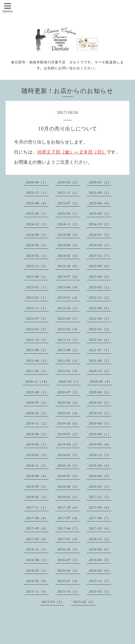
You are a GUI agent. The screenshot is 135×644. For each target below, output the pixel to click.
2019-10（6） (68, 423)
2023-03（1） (100, 287)
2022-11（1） (37, 308)
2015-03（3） (53, 602)
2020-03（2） (100, 403)
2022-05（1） (69, 319)
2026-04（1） (37, 182)
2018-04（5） (69, 487)
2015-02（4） (84, 602)
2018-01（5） (69, 497)
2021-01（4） (69, 371)
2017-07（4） (69, 518)
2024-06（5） (37, 245)
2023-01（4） (69, 298)
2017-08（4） (37, 518)
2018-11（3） (37, 466)
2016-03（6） (100, 571)
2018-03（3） (100, 487)
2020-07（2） (69, 392)
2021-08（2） (69, 350)
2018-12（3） (100, 455)
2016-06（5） (100, 560)
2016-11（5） (37, 549)
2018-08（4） (37, 476)
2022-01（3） (100, 329)
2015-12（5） (100, 581)
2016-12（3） (100, 539)
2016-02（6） (37, 581)
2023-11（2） (37, 266)
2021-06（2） (37, 361)
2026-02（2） (69, 182)
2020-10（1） (70, 382)
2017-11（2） (37, 507)
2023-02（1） (37, 298)
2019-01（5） (69, 455)
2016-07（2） (69, 560)
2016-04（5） (69, 571)
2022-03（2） (37, 329)
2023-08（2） (37, 277)
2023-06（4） (100, 277)
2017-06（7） (100, 518)
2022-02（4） (69, 329)
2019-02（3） (37, 455)
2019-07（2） (69, 434)
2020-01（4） (69, 413)
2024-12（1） (37, 224)
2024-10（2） (100, 224)
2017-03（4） (100, 528)
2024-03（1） (37, 256)
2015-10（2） (68, 592)
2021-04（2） (100, 361)
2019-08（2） (37, 434)
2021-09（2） (37, 350)
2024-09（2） (37, 235)
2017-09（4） (100, 507)
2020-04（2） (69, 403)
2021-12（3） (37, 340)
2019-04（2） (69, 444)
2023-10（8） (68, 266)
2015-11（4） (37, 592)
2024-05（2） (69, 245)
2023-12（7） (100, 256)
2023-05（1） (37, 287)
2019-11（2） (37, 423)
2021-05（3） (69, 361)
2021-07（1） (100, 350)
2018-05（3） (37, 487)
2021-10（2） (100, 340)
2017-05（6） (37, 528)
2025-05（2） (37, 214)
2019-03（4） (100, 444)
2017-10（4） (68, 507)
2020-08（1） (37, 392)
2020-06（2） (100, 392)
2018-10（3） (68, 466)
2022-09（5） (100, 308)
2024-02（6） (69, 256)
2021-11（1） (69, 340)
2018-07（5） (69, 476)
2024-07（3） (100, 235)
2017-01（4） (69, 539)
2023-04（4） (69, 287)
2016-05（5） (37, 571)
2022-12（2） (100, 298)
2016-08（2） (37, 560)
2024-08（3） (69, 235)
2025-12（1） (37, 193)
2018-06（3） (100, 476)
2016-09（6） (100, 549)
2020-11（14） (37, 382)
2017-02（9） (37, 539)
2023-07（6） (69, 277)
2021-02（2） (37, 371)
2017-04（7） (69, 528)
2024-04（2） (100, 245)
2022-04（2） (100, 319)
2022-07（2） (37, 319)
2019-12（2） (100, 413)
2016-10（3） (68, 549)
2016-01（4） (69, 581)
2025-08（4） (37, 203)
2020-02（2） (37, 413)
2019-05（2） (37, 444)
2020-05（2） (37, 403)
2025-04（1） (69, 214)
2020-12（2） (100, 371)
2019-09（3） (100, 423)
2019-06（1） (100, 434)
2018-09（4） (100, 466)
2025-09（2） (100, 193)
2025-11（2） (69, 193)
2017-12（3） (100, 497)
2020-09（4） (101, 382)
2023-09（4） (100, 266)
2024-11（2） (69, 224)
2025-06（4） (100, 203)
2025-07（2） (69, 203)
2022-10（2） (68, 308)
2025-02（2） (100, 214)
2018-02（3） (37, 497)
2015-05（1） (100, 592)
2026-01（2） (100, 182)
